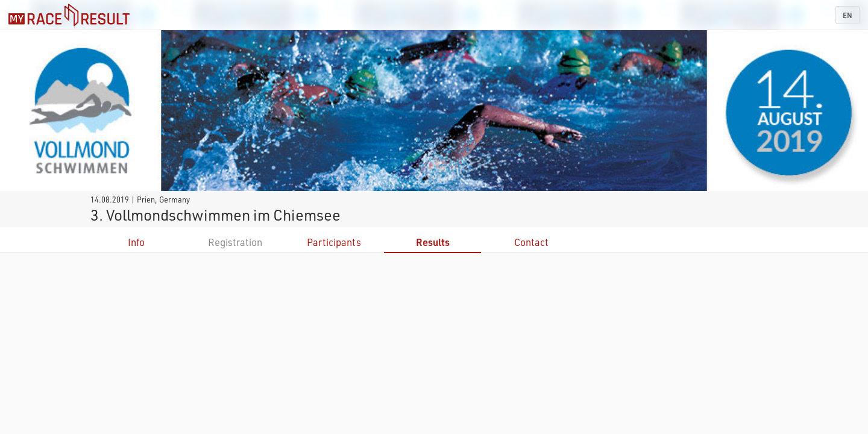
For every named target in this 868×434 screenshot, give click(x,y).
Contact (531, 242)
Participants (334, 242)
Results (433, 242)
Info (136, 242)
